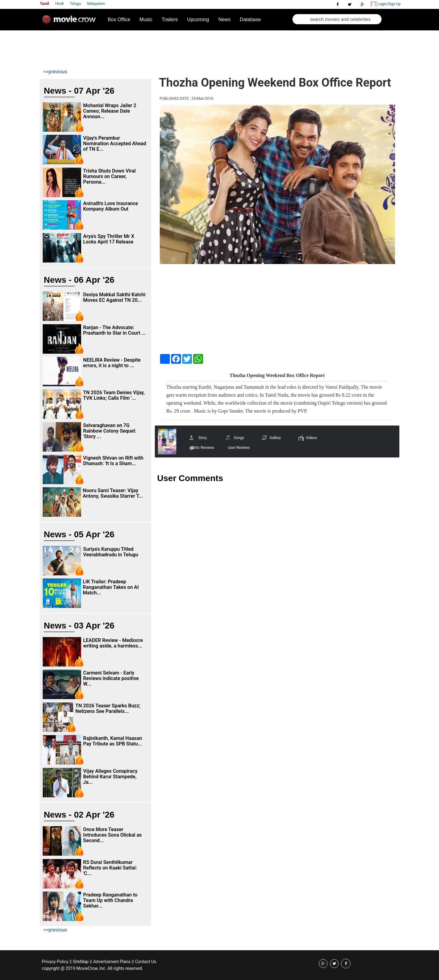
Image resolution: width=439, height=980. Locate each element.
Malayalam (96, 4)
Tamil (45, 4)
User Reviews (239, 448)
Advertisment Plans (112, 962)
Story (203, 438)
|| (71, 962)
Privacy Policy (55, 962)
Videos (311, 438)
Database (251, 19)
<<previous (55, 72)
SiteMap (81, 962)
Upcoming (198, 19)
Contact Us (146, 962)
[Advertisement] (155, 48)
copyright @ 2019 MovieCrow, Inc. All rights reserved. (92, 968)
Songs (239, 438)
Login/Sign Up (386, 4)
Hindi (60, 4)
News (225, 19)
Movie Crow (70, 22)
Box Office (119, 19)
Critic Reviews (203, 448)
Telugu (76, 4)
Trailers (170, 19)
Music (146, 19)
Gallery (275, 438)
